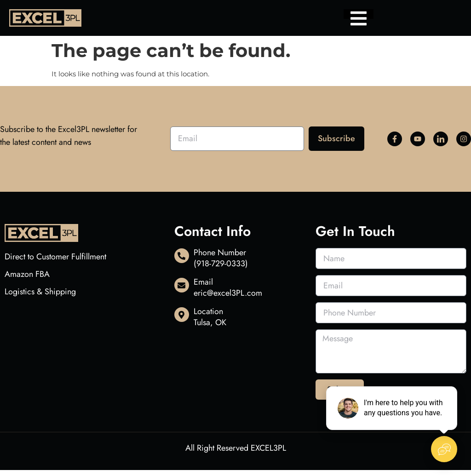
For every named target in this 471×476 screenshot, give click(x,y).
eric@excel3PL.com (228, 293)
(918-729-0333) (221, 264)
